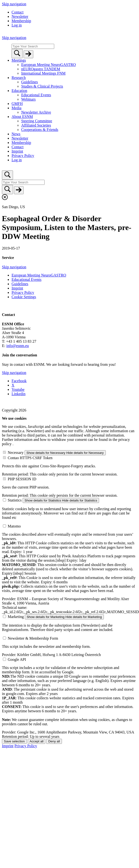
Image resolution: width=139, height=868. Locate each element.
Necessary (16, 453)
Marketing (16, 617)
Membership (21, 21)
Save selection (14, 741)
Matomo (14, 526)
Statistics (15, 500)
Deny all (54, 741)
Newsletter (20, 16)
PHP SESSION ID (22, 479)
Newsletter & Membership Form (33, 638)
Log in (17, 25)
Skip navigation (14, 4)
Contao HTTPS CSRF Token (30, 458)
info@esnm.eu (17, 346)
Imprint (8, 746)
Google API (17, 659)
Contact (18, 12)
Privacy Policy (26, 746)
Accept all (37, 741)
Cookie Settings (24, 297)
